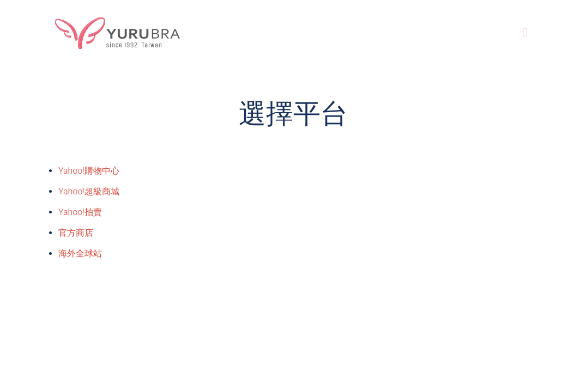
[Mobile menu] (525, 33)
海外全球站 (80, 253)
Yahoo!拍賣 (80, 212)
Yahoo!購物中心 (89, 171)
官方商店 (76, 233)
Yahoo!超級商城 (89, 191)
